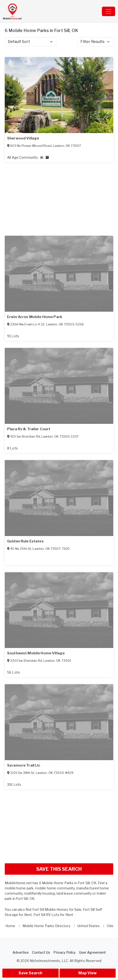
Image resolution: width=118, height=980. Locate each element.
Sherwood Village (23, 138)
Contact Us (41, 952)
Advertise (21, 952)
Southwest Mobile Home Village (36, 653)
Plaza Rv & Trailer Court (29, 429)
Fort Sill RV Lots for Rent (53, 915)
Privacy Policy (64, 952)
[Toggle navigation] (109, 11)
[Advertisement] (59, 826)
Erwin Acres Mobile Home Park (35, 317)
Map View (87, 973)
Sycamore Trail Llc (24, 765)
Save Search (31, 973)
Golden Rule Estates (25, 541)
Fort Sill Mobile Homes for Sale (57, 909)
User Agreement (93, 952)
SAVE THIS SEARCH (59, 869)
